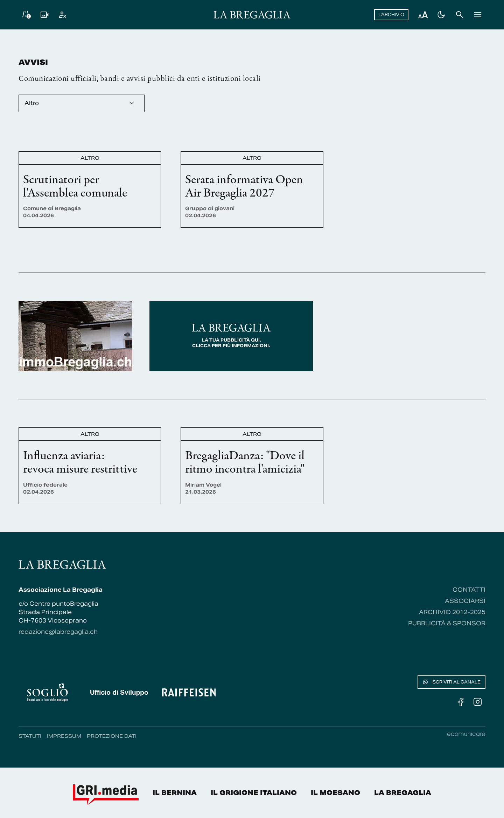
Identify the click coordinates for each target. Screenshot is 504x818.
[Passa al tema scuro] (441, 15)
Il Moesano (335, 793)
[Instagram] (478, 702)
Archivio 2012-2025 (452, 612)
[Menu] (478, 15)
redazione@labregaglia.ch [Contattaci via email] (58, 632)
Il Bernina (175, 793)
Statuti (30, 736)
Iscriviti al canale (451, 682)
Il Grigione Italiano (254, 793)
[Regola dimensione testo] (423, 15)
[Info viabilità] (26, 15)
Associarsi (465, 601)
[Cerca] (460, 15)
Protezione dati (112, 736)
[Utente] (63, 15)
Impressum (64, 736)
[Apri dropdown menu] (82, 103)
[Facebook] (461, 702)
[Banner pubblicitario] (75, 336)
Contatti (469, 590)
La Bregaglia (403, 793)
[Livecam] (44, 15)
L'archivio (391, 15)
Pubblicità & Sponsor (447, 623)
